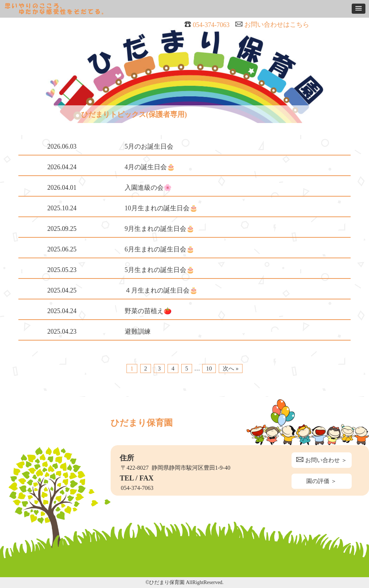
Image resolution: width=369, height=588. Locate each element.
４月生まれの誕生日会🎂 (161, 290)
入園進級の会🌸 (148, 188)
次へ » (231, 368)
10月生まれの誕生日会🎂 (161, 208)
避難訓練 (138, 332)
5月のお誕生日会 (149, 146)
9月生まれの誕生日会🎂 (159, 229)
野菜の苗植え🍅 (148, 311)
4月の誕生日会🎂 (150, 167)
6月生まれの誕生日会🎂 (159, 249)
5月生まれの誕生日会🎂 (159, 270)
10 (209, 368)
